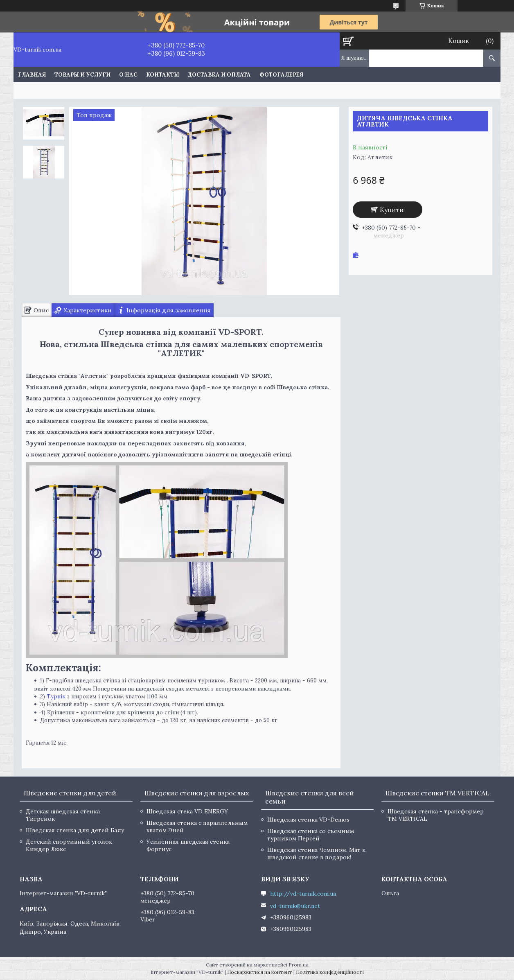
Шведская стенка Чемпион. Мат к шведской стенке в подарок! (316, 854)
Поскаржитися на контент (260, 972)
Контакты (163, 75)
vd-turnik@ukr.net (295, 906)
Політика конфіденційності (330, 972)
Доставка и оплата (219, 75)
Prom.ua (299, 965)
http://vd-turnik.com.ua (303, 894)
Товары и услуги (82, 75)
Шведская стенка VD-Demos (308, 820)
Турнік (56, 697)
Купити (392, 210)
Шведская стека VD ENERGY (187, 811)
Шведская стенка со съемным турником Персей (311, 835)
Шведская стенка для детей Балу (75, 830)
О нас (128, 75)
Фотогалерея (281, 75)
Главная (32, 75)
